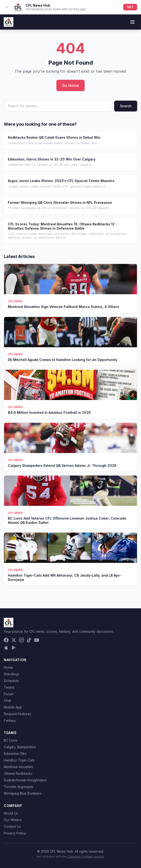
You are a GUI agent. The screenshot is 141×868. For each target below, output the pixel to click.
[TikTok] (29, 640)
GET (130, 7)
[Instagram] (21, 640)
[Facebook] (6, 640)
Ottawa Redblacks (18, 773)
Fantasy (10, 720)
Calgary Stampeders (20, 747)
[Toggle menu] (132, 22)
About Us (11, 813)
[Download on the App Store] (6, 648)
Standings (12, 674)
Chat (7, 701)
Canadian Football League (86, 857)
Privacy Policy (15, 833)
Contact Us (12, 826)
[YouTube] (37, 640)
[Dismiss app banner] (7, 7)
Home (8, 667)
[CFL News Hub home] (9, 22)
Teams (9, 687)
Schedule (11, 681)
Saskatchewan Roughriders (25, 780)
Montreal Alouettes (19, 767)
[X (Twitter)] (14, 640)
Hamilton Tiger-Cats (19, 760)
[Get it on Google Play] (14, 648)
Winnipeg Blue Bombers (23, 793)
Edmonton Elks (15, 754)
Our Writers (13, 820)
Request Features (18, 714)
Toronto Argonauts (19, 787)
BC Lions (11, 740)
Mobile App (13, 707)
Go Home (70, 85)
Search (126, 106)
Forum (9, 694)
